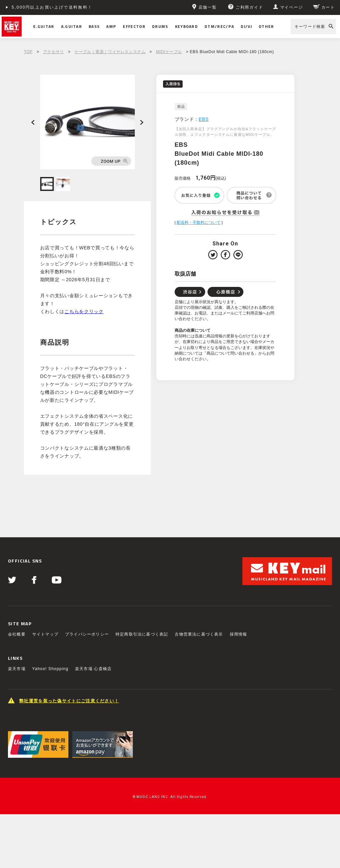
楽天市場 (17, 669)
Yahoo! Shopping (50, 669)
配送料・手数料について (199, 222)
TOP (28, 52)
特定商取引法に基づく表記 (142, 634)
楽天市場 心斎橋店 (93, 669)
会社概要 (17, 634)
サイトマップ (45, 634)
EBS (204, 119)
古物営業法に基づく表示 (199, 634)
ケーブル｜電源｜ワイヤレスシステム (110, 52)
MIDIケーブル (169, 52)
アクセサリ (54, 52)
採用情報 (239, 634)
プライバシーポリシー (87, 634)
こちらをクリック (84, 311)
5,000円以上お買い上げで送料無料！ (52, 7)
